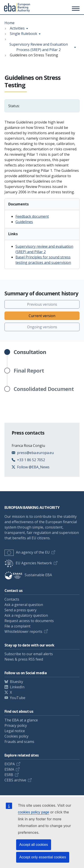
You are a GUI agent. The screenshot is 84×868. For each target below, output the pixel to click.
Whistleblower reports (23, 631)
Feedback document (32, 216)
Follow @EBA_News (33, 467)
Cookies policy (16, 736)
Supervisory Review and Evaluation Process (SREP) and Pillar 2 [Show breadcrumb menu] (39, 47)
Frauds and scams (19, 742)
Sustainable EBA (28, 575)
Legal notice (15, 731)
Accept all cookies (34, 845)
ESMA (9, 769)
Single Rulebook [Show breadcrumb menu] (24, 34)
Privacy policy (16, 725)
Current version (42, 316)
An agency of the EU (27, 552)
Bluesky (16, 682)
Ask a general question (24, 605)
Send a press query (20, 610)
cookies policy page (34, 812)
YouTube (18, 698)
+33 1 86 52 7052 (31, 460)
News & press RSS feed (24, 659)
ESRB (9, 775)
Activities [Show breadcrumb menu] (17, 28)
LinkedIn (17, 687)
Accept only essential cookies (43, 857)
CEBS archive (15, 780)
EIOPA (10, 764)
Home (10, 23)
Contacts (12, 599)
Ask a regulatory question (26, 615)
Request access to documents (29, 621)
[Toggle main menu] (75, 9)
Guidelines (24, 222)
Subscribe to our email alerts (29, 654)
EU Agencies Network (28, 563)
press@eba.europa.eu (35, 453)
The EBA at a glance (21, 720)
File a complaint (17, 626)
